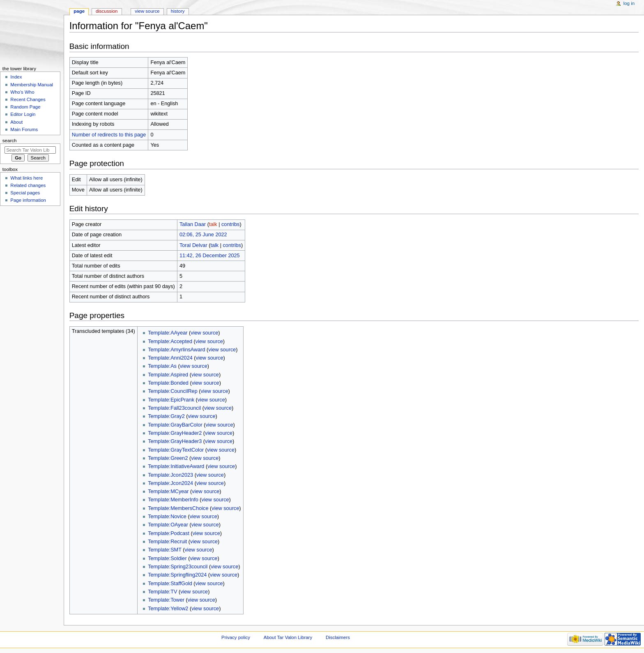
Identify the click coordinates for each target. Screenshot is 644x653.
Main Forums (24, 129)
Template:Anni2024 (170, 358)
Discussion (107, 11)
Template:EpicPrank (171, 400)
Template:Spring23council (178, 567)
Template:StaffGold (170, 584)
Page (79, 11)
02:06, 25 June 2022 (203, 235)
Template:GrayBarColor (175, 425)
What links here (26, 178)
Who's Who (22, 92)
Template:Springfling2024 (177, 575)
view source (204, 333)
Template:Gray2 (166, 416)
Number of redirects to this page (109, 135)
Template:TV (162, 592)
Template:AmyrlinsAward (176, 350)
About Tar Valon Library (288, 637)
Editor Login (23, 114)
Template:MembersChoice (178, 508)
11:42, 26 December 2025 (210, 256)
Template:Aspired (168, 375)
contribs (230, 224)
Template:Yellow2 (168, 609)
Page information (28, 200)
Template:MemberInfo (173, 500)
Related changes (28, 185)
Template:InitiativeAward (176, 466)
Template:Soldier (167, 558)
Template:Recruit (167, 542)
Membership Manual (32, 85)
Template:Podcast (169, 533)
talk (213, 224)
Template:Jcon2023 (170, 475)
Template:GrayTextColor (176, 450)
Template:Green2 (168, 458)
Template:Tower (166, 600)
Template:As (162, 366)
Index (16, 77)
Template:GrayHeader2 (175, 433)
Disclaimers (338, 637)
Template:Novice (167, 517)
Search (10, 141)
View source (147, 11)
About (16, 122)
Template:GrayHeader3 (175, 441)
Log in (629, 3)
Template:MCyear (168, 491)
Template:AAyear (168, 333)
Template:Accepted (170, 341)
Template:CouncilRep (173, 391)
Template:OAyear (168, 525)
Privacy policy (236, 637)
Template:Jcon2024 (170, 483)
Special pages (25, 193)
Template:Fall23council (174, 408)
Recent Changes (28, 99)
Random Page (25, 107)
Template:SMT (165, 550)
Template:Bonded (168, 383)
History (178, 11)
